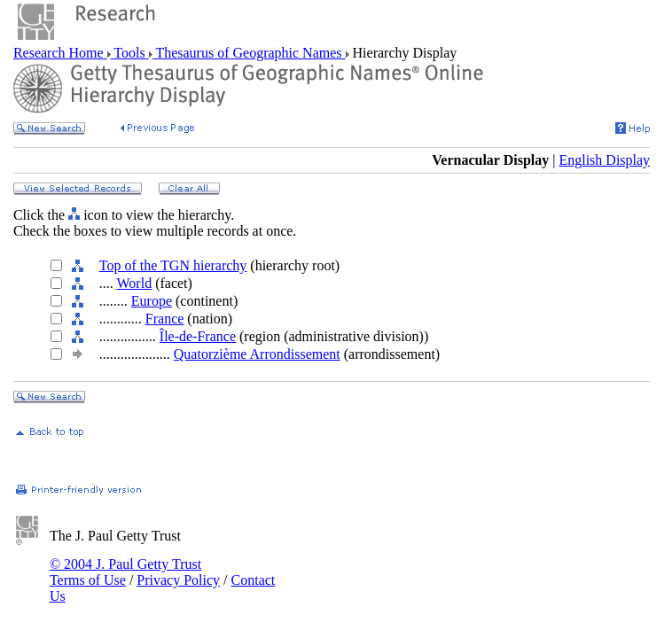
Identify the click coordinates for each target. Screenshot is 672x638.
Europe (152, 301)
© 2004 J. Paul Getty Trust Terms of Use (125, 572)
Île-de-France (198, 336)
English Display (604, 160)
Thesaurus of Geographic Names (249, 53)
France (165, 319)
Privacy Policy (178, 580)
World (135, 283)
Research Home (60, 53)
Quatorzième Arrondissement (257, 354)
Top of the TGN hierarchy (173, 265)
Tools (130, 53)
